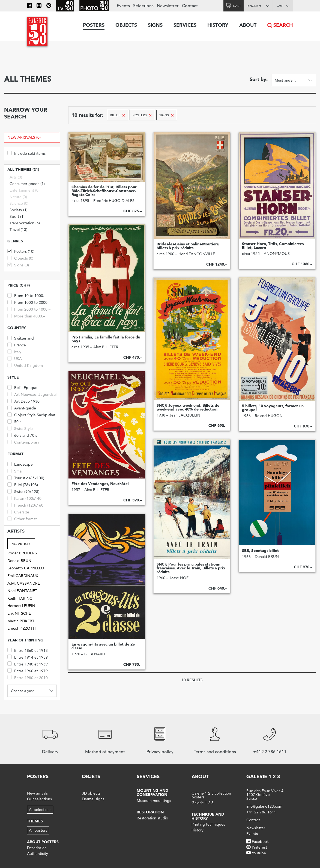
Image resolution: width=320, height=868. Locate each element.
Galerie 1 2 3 (203, 803)
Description (37, 848)
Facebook (260, 842)
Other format (22, 518)
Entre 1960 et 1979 (28, 671)
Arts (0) (16, 177)
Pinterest (259, 847)
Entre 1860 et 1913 (28, 650)
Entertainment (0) (25, 190)
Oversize (18, 512)
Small (15, 471)
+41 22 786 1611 (261, 812)
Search (283, 25)
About (248, 25)
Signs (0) (18, 265)
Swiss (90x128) (23, 491)
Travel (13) (18, 230)
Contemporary (23, 442)
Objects (126, 25)
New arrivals (37, 793)
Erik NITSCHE (19, 613)
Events (123, 6)
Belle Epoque (22, 387)
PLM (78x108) (23, 484)
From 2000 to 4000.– (29, 309)
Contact (190, 6)
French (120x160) (26, 505)
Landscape (20, 464)
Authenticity (38, 854)
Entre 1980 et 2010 (28, 677)
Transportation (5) (25, 223)
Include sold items (26, 153)
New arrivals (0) (24, 137)
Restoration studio (152, 818)
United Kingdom (25, 365)
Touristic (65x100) (26, 478)
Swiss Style (20, 428)
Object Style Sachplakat (31, 414)
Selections (143, 6)
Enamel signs (93, 799)
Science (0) (19, 203)
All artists (21, 544)
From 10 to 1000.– (27, 295)
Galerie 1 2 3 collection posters (211, 795)
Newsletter (168, 6)
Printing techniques (208, 824)
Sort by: (259, 79)
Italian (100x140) (25, 498)
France (17, 345)
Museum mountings (154, 801)
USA (15, 358)
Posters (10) (21, 251)
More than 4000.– (26, 316)
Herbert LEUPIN (21, 606)
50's (14, 421)
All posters (38, 830)
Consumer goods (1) (27, 184)
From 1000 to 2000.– (29, 302)
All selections (40, 810)
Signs (155, 25)
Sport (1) (17, 216)
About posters (43, 842)
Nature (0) (18, 197)
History (218, 25)
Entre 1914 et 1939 (28, 657)
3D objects (91, 793)
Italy (14, 351)
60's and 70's (22, 435)
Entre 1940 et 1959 (28, 664)
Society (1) (19, 210)
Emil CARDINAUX (23, 576)
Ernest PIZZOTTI (22, 628)
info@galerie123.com (264, 806)
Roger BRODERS (22, 553)
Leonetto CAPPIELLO (26, 568)
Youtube (259, 853)
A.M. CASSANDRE (24, 583)
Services (185, 25)
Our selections (39, 799)
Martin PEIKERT (21, 621)
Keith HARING (20, 598)
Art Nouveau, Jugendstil (32, 394)
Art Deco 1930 (23, 401)
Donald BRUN (19, 561)
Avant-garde (22, 408)
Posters (94, 25)
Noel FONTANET (22, 591)
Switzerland (21, 338)
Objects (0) (20, 258)
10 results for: (87, 115)
